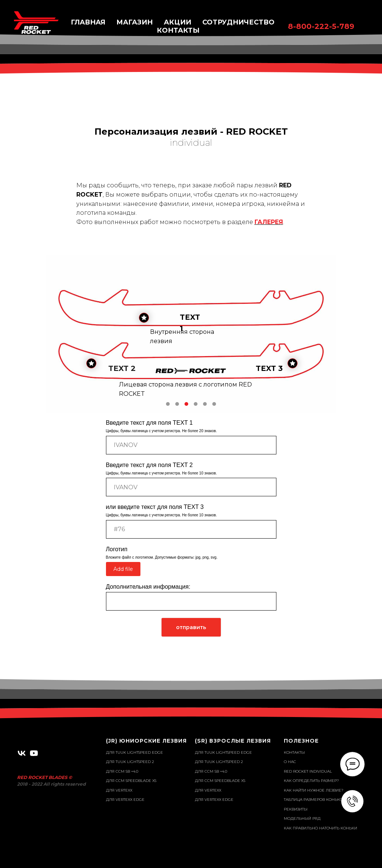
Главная (88, 22)
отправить (191, 627)
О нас (290, 762)
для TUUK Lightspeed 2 (130, 762)
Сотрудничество (238, 22)
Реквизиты (296, 809)
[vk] (22, 753)
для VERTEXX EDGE (125, 800)
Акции (177, 22)
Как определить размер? (311, 781)
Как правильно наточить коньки (320, 828)
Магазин (134, 22)
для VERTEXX (119, 790)
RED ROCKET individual (308, 771)
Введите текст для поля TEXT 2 (150, 465)
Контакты (294, 752)
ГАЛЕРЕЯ (269, 222)
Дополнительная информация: (148, 587)
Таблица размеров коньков (315, 800)
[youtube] (34, 753)
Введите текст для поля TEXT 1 (150, 423)
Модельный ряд (302, 818)
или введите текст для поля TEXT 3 (155, 507)
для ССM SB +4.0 (122, 771)
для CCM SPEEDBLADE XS (131, 781)
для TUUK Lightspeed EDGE (134, 752)
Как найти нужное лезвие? (314, 790)
